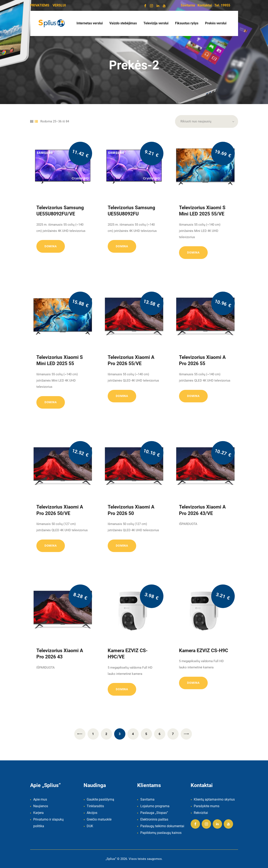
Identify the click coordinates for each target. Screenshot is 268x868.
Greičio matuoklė (99, 819)
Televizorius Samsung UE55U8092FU (131, 211)
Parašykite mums (207, 806)
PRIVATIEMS (40, 5)
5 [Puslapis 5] (146, 734)
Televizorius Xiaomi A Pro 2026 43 (60, 654)
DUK (90, 826)
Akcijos (92, 813)
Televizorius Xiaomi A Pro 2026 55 (202, 360)
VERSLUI (59, 5)
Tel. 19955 (222, 5)
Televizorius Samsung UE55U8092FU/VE (60, 211)
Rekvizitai (201, 813)
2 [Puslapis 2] (106, 734)
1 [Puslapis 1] (93, 734)
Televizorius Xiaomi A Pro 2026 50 (131, 510)
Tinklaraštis (95, 806)
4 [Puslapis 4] (133, 734)
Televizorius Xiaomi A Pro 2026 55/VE (131, 360)
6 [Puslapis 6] (160, 734)
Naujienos (41, 806)
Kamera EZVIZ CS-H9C (204, 650)
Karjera (38, 813)
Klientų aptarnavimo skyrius (214, 799)
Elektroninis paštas (154, 819)
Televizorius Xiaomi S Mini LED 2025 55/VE (202, 211)
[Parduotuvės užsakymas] (207, 122)
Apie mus (40, 799)
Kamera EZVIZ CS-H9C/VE (128, 654)
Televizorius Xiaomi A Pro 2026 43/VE (202, 510)
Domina (51, 246)
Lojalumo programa (155, 806)
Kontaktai (205, 5)
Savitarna (188, 5)
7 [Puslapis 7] (173, 734)
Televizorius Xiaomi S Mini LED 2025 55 (60, 360)
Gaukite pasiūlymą (100, 799)
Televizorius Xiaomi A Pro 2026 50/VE (60, 510)
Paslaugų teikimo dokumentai (162, 826)
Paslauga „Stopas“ (154, 813)
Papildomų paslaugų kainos (161, 833)
